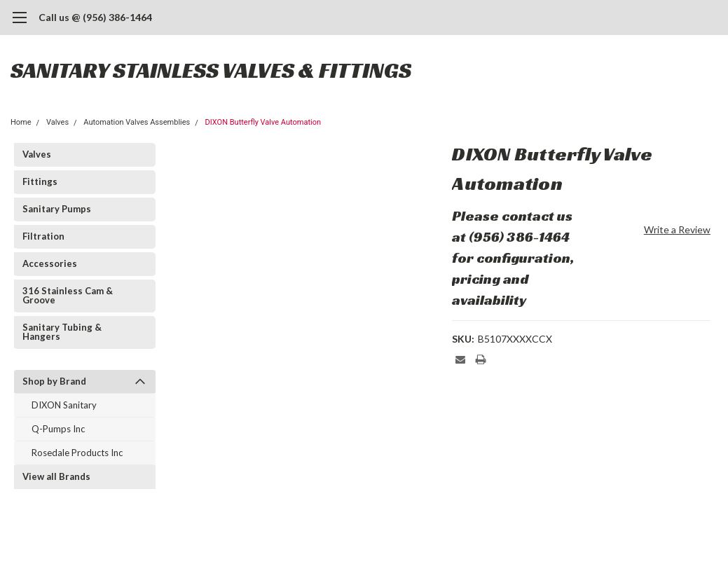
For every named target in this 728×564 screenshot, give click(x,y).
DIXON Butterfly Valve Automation (263, 122)
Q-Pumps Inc (58, 429)
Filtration (43, 236)
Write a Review (677, 229)
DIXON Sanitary (64, 405)
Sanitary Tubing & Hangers (62, 332)
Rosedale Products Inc (77, 453)
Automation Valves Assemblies (137, 122)
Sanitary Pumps (57, 209)
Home (21, 122)
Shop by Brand (54, 381)
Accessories (50, 263)
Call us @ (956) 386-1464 (95, 17)
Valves (57, 122)
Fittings (40, 181)
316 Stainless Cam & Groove (68, 295)
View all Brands (56, 476)
